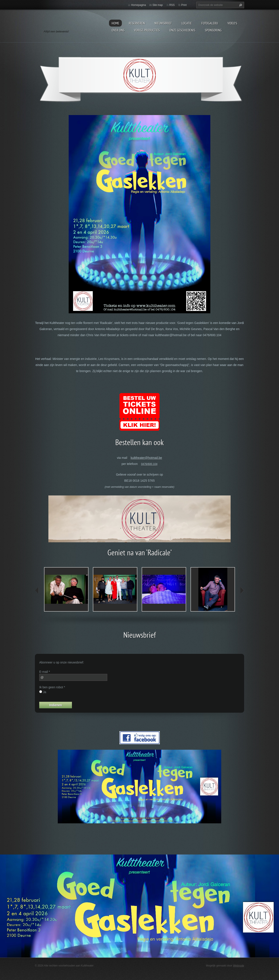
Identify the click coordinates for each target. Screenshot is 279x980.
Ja (45, 692)
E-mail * (45, 672)
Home (115, 23)
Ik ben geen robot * (52, 687)
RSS (172, 5)
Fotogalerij (210, 23)
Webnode (239, 966)
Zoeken (240, 5)
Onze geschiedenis (182, 30)
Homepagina (138, 5)
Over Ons (118, 30)
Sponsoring (213, 30)
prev (37, 590)
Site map (157, 5)
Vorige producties (147, 30)
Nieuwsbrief (163, 23)
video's (232, 23)
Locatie (187, 23)
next (242, 590)
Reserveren (137, 23)
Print (184, 5)
